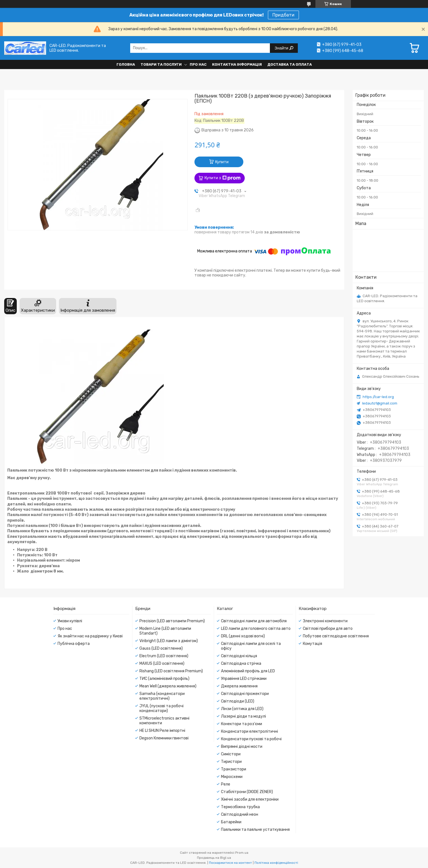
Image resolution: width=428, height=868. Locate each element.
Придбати (283, 15)
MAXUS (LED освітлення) (162, 664)
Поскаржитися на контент (230, 863)
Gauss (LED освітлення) (161, 648)
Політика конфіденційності (276, 863)
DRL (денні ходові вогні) (243, 636)
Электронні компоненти (325, 621)
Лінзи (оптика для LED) (242, 709)
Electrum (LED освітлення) (164, 656)
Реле (226, 784)
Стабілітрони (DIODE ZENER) (247, 792)
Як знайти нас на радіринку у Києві (90, 636)
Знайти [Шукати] (282, 48)
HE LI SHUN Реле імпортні (162, 731)
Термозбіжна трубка (240, 807)
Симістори (231, 754)
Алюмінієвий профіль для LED (248, 671)
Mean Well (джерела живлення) (168, 686)
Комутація (312, 644)
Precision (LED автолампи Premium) (172, 621)
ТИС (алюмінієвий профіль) (164, 679)
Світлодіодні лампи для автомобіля (254, 621)
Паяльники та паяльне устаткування (255, 830)
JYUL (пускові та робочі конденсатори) (161, 708)
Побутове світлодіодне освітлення (336, 636)
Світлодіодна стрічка (241, 664)
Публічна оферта (74, 644)
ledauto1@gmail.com (380, 403)
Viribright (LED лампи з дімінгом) (169, 641)
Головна (126, 64)
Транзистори (234, 769)
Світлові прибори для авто (328, 629)
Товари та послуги (161, 64)
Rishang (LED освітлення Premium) (171, 671)
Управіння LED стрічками (244, 679)
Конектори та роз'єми (242, 724)
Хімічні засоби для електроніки (250, 799)
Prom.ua (242, 853)
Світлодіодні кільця (239, 656)
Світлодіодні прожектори (245, 694)
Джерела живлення (239, 686)
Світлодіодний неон (240, 814)
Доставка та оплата (290, 64)
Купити (222, 162)
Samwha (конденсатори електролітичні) (162, 696)
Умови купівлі (70, 621)
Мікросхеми (232, 777)
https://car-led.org (378, 397)
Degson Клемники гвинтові (164, 738)
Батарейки (231, 822)
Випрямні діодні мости (242, 747)
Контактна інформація (237, 64)
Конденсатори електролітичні (249, 731)
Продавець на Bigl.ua (214, 858)
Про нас (198, 64)
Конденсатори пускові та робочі (251, 739)
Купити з (223, 178)
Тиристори (231, 762)
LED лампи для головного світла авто (256, 629)
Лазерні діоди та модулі (243, 716)
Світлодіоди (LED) (238, 701)
